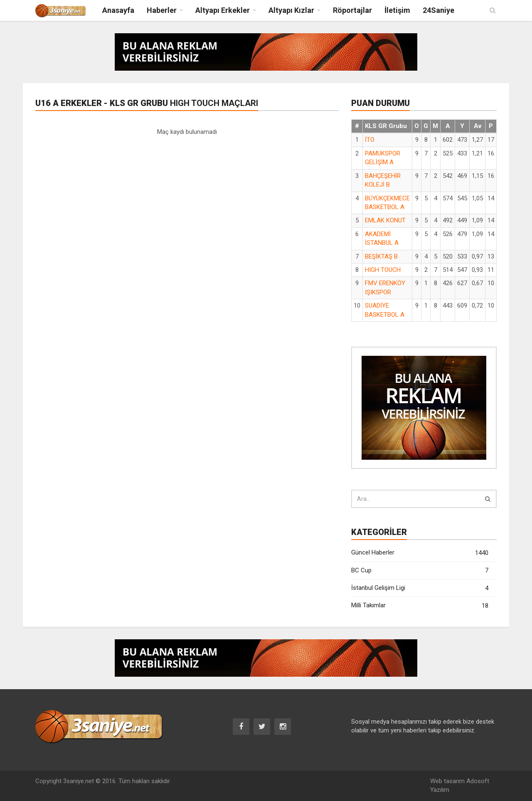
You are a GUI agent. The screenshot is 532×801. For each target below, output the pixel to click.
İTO (370, 140)
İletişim (397, 10)
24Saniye (438, 10)
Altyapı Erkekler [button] (223, 10)
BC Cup (420, 571)
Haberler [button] (162, 10)
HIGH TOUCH (383, 270)
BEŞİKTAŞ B (381, 256)
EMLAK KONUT (385, 220)
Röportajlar (352, 10)
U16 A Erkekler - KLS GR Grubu (147, 103)
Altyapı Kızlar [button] (291, 10)
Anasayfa (118, 10)
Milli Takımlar (420, 606)
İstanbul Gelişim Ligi (420, 588)
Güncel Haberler (420, 553)
